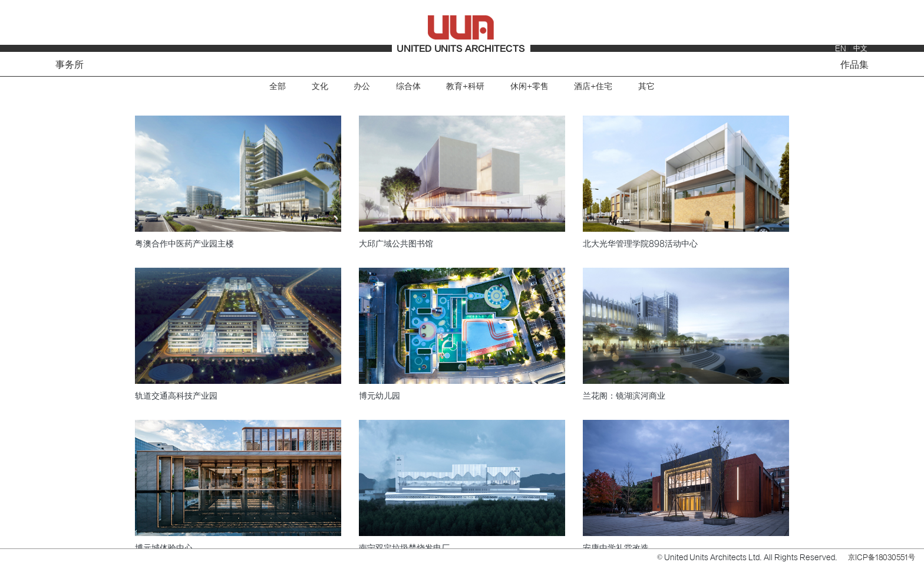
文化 (320, 86)
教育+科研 (465, 86)
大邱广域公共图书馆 (396, 244)
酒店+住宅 (593, 86)
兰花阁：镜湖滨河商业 (624, 396)
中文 (860, 48)
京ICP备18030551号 (882, 557)
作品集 (854, 65)
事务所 (70, 65)
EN (841, 48)
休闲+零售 (529, 86)
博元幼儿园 (379, 396)
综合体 (408, 86)
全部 (278, 86)
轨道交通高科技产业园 (176, 396)
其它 (646, 86)
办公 (362, 86)
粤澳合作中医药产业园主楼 (184, 244)
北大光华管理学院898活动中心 (640, 244)
